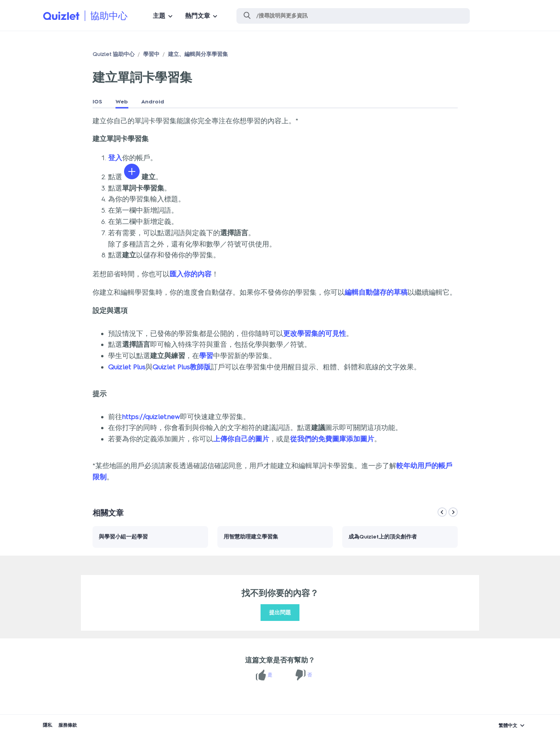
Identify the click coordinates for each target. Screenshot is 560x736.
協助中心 (109, 16)
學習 (206, 356)
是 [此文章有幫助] (270, 675)
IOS (97, 102)
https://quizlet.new (151, 417)
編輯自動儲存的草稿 (376, 292)
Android (153, 102)
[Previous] (442, 512)
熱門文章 (198, 16)
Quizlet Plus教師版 (182, 367)
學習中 (151, 54)
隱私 (47, 725)
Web (122, 102)
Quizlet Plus (127, 367)
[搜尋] (353, 16)
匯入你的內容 (191, 274)
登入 (115, 158)
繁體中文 (508, 726)
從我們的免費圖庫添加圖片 (332, 439)
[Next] (453, 512)
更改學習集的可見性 (315, 334)
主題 (159, 16)
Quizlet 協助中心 (114, 54)
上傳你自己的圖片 (241, 439)
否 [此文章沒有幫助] (310, 675)
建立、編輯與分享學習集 (198, 54)
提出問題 (280, 613)
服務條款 (68, 725)
